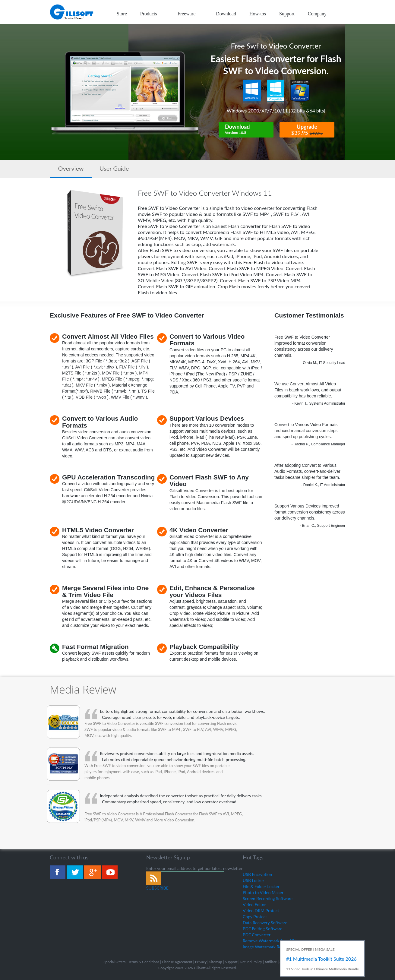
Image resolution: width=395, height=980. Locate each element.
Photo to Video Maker (263, 892)
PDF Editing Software (263, 929)
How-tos (258, 14)
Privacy (201, 962)
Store (122, 14)
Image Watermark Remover (268, 947)
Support (287, 14)
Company (317, 14)
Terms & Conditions (144, 962)
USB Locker (253, 880)
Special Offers (114, 962)
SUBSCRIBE (157, 888)
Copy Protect (255, 917)
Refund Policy (251, 962)
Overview (71, 168)
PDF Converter (257, 935)
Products (152, 14)
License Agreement (177, 962)
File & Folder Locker (261, 886)
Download (226, 14)
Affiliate (271, 962)
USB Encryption (257, 874)
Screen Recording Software (268, 898)
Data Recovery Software (265, 923)
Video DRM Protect (261, 910)
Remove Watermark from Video (272, 941)
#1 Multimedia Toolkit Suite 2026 (321, 959)
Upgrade (307, 130)
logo (72, 12)
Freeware (190, 14)
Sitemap (216, 962)
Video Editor (254, 904)
